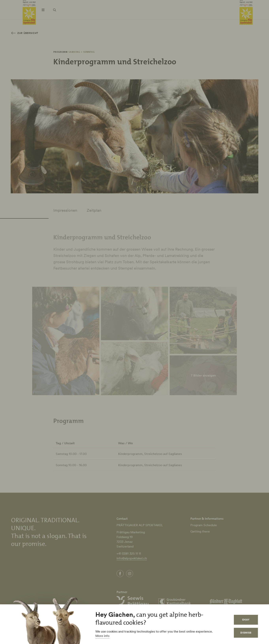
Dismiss (246, 633)
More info (102, 636)
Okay (246, 620)
